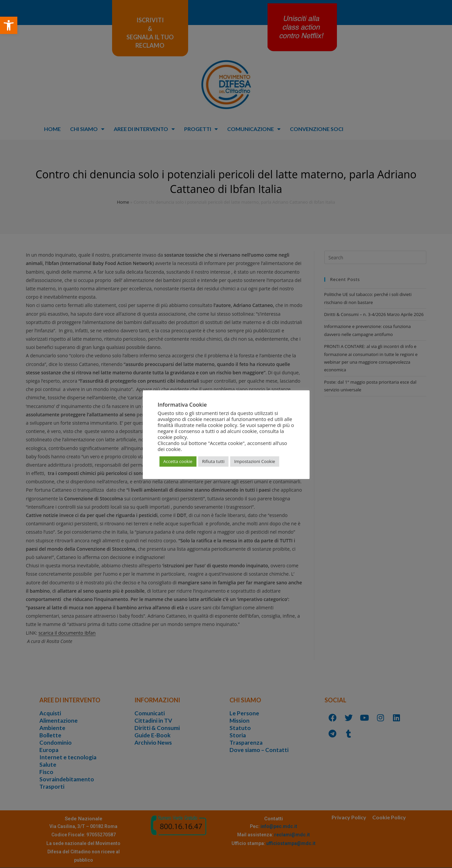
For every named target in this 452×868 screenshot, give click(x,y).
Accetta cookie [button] (178, 461)
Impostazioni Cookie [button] (255, 461)
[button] (9, 25)
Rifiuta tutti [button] (213, 461)
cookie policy (172, 437)
